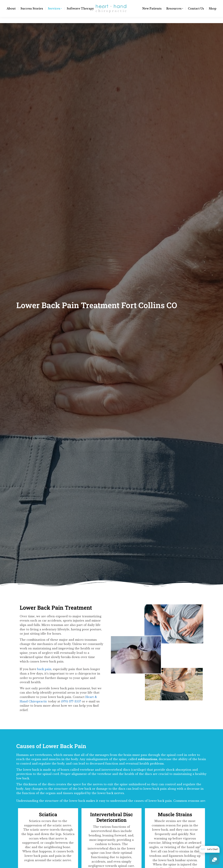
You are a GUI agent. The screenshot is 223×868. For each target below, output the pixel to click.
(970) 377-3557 (55, 3)
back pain (44, 669)
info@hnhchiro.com (26, 3)
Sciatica (48, 814)
